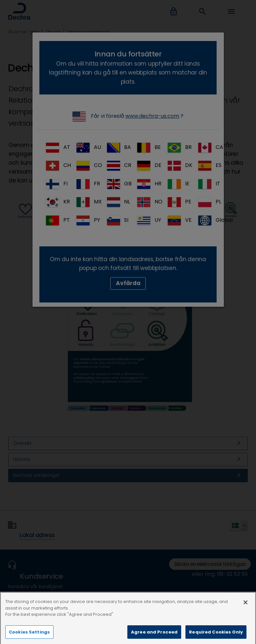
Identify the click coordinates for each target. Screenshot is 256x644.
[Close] (245, 612)
